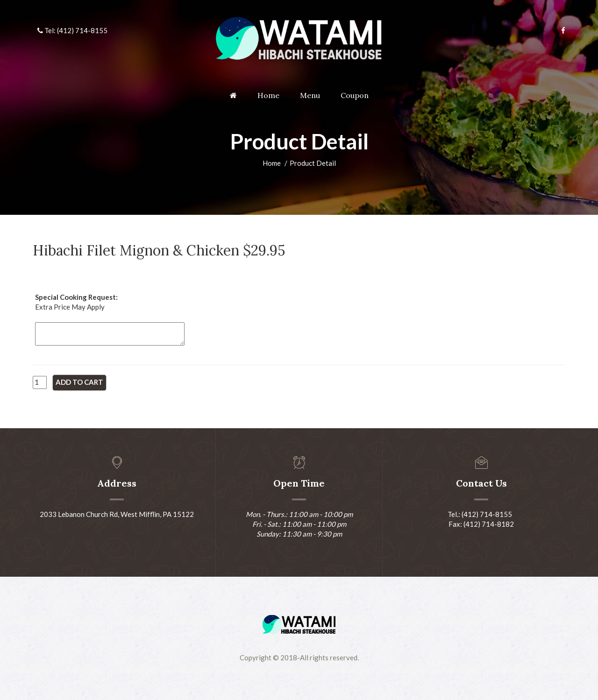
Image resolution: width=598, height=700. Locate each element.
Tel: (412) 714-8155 (72, 30)
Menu (310, 95)
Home (268, 95)
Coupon (355, 95)
